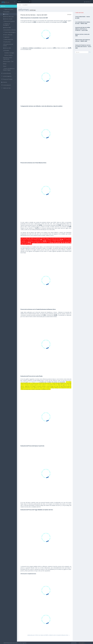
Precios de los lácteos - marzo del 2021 (34, 15)
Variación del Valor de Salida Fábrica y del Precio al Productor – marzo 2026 (83, 29)
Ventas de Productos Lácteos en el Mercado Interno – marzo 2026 (83, 47)
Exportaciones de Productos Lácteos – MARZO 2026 (83, 40)
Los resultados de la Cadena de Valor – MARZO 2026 (83, 23)
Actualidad (25, 5)
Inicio (20, 5)
